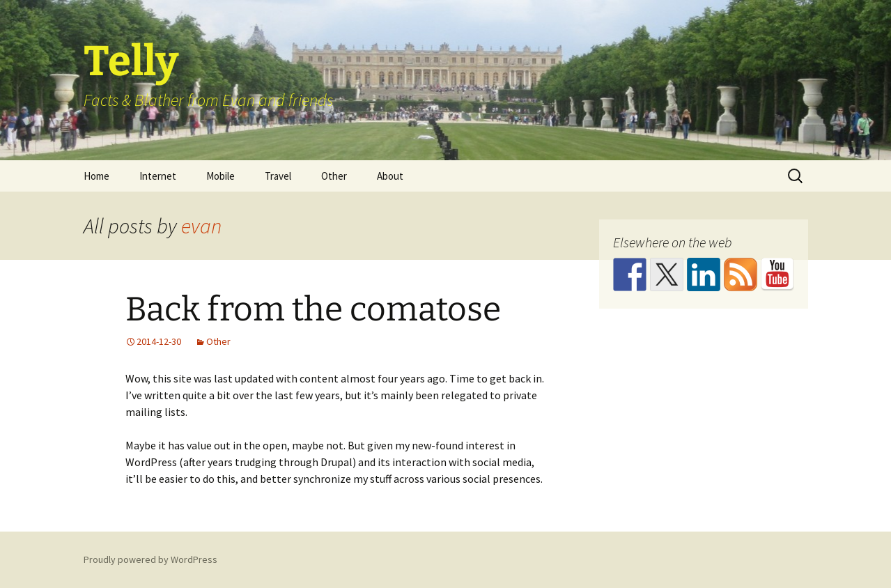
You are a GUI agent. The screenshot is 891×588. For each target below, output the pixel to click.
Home (96, 176)
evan (201, 226)
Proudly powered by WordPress (150, 559)
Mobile (220, 176)
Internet (158, 176)
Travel (278, 176)
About (390, 176)
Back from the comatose (313, 309)
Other (334, 176)
